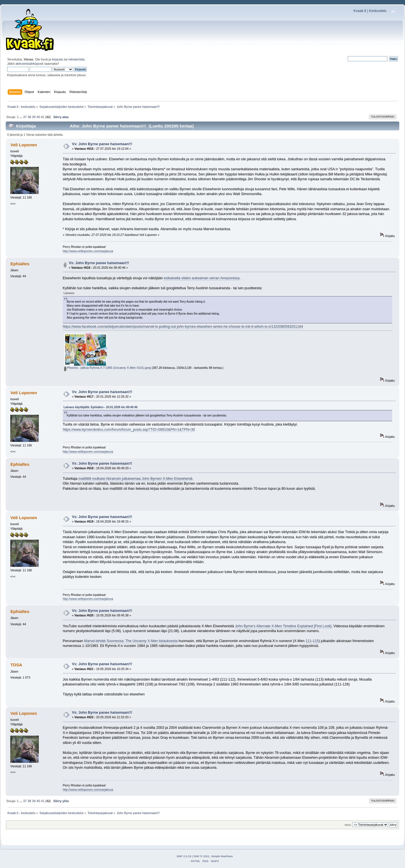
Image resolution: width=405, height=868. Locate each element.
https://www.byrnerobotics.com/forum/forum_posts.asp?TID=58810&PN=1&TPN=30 (129, 430)
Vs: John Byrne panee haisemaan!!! (102, 144)
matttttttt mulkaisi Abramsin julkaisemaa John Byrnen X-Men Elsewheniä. (136, 479)
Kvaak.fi (360, 11)
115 (316, 641)
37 (25, 117)
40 (38, 117)
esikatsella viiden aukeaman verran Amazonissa (202, 278)
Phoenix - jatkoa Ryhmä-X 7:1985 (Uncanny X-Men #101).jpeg (108, 368)
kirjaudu (58, 59)
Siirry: (348, 825)
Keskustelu (378, 11)
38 (29, 117)
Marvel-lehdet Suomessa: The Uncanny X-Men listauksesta (131, 641)
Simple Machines (222, 856)
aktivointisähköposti (29, 64)
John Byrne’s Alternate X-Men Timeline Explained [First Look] (283, 626)
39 (34, 117)
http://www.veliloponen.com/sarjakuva (88, 251)
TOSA (16, 665)
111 (309, 641)
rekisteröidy (76, 59)
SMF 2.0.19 (184, 856)
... (21, 117)
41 (43, 117)
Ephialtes (20, 264)
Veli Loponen (24, 145)
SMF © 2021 (202, 856)
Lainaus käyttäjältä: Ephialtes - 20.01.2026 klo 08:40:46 (101, 407)
